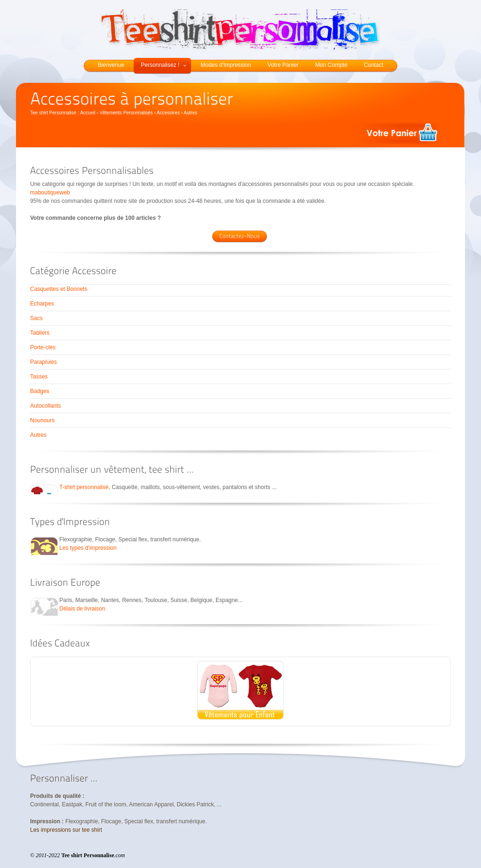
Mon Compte (331, 65)
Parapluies (44, 362)
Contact (373, 65)
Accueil (88, 113)
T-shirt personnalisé (84, 487)
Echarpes (42, 304)
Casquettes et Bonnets (59, 289)
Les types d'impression (88, 548)
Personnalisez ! (164, 65)
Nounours (42, 420)
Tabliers (40, 333)
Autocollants (45, 406)
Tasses (39, 377)
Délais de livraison (82, 609)
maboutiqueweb (50, 193)
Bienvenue (111, 65)
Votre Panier (283, 65)
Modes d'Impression (226, 65)
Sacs (36, 318)
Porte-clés (43, 347)
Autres (38, 435)
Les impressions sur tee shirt (66, 830)
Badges (40, 391)
